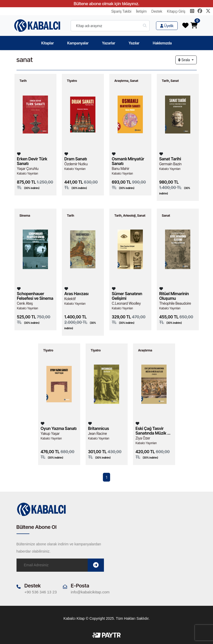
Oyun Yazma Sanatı (59, 428)
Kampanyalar (78, 43)
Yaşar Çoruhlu (28, 168)
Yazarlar (108, 43)
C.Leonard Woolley (126, 303)
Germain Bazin (171, 164)
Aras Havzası (77, 294)
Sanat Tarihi (170, 159)
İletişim (141, 11)
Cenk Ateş (25, 303)
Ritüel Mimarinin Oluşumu (174, 296)
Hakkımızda (162, 43)
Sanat (134, 81)
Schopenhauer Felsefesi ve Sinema (35, 296)
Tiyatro (72, 81)
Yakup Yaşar (50, 433)
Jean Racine (98, 433)
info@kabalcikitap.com (90, 592)
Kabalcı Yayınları (28, 173)
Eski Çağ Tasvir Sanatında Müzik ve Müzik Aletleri (154, 431)
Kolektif (70, 299)
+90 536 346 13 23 (41, 592)
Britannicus (99, 428)
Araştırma (122, 81)
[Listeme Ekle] (19, 154)
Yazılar (134, 43)
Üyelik (167, 26)
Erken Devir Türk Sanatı (32, 161)
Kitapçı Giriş (176, 11)
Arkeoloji (129, 215)
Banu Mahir (121, 168)
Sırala (184, 60)
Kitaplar (48, 43)
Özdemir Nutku (76, 164)
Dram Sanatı (76, 159)
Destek (157, 11)
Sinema (25, 215)
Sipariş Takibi (121, 11)
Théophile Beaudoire (175, 303)
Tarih (23, 81)
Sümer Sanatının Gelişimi (127, 296)
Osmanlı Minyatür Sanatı (128, 161)
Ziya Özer (143, 438)
